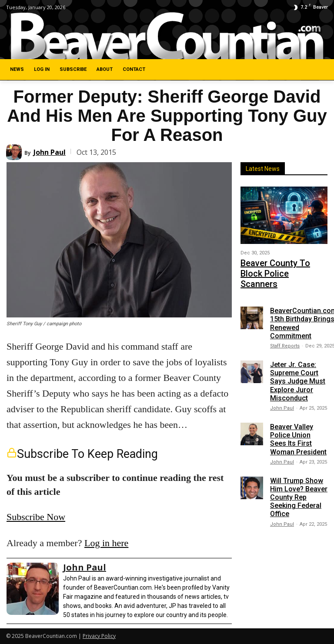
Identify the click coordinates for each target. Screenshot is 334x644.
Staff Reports (285, 329)
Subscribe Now (36, 517)
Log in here (106, 543)
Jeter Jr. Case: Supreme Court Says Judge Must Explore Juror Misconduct (298, 365)
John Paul (50, 152)
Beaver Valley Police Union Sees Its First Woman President (298, 423)
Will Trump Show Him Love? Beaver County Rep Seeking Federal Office (299, 480)
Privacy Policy (99, 636)
